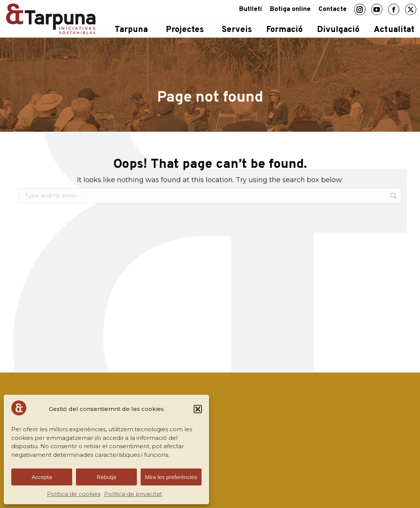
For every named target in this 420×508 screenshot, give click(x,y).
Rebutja (106, 477)
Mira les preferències (171, 477)
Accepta (42, 477)
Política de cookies (74, 494)
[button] (198, 409)
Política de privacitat (133, 494)
